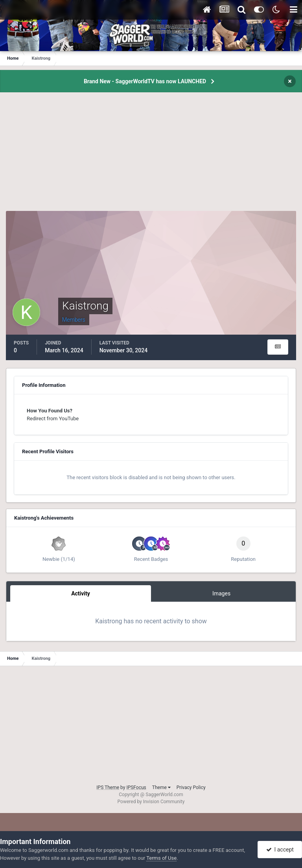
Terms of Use (161, 858)
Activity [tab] (81, 593)
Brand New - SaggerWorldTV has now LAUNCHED (145, 81)
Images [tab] (221, 593)
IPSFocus (136, 787)
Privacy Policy (191, 787)
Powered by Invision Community (151, 802)
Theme (161, 787)
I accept (280, 850)
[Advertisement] (151, 156)
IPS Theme (108, 787)
